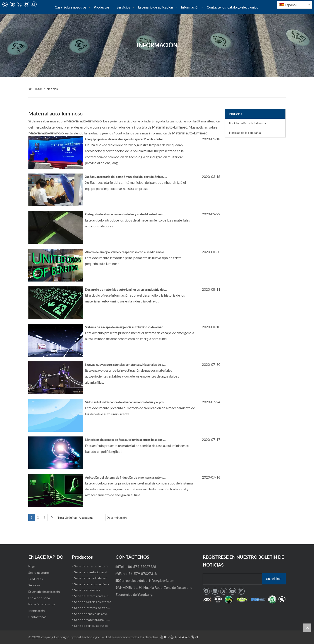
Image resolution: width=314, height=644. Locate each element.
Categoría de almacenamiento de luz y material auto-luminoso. (127, 214)
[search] (231, 579)
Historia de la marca (42, 604)
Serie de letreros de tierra (92, 584)
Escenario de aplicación (44, 592)
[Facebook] (5, 4)
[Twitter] (19, 4)
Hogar (32, 566)
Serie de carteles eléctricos (93, 602)
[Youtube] (26, 4)
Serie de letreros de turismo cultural (99, 566)
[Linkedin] (12, 4)
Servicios (34, 585)
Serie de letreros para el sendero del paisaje (104, 596)
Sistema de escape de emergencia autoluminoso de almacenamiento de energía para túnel (146, 327)
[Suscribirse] (274, 579)
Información (37, 611)
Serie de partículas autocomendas (97, 626)
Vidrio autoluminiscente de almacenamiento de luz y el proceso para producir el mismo (143, 402)
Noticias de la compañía (245, 133)
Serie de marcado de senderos (95, 578)
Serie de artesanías (87, 590)
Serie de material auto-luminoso (96, 620)
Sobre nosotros (39, 573)
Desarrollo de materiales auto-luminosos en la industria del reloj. (128, 289)
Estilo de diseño (39, 598)
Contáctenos (37, 617)
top (307, 628)
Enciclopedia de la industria (247, 123)
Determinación (117, 518)
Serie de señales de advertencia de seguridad (105, 614)
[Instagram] (34, 4)
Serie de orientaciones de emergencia (100, 572)
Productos (36, 579)
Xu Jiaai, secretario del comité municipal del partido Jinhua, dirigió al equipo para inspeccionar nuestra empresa (159, 177)
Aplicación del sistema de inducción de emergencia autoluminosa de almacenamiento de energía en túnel (156, 477)
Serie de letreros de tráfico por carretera (102, 608)
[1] (244, 600)
